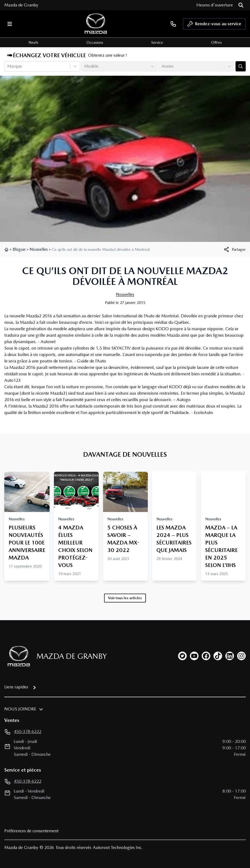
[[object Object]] (234, 249)
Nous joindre (20, 709)
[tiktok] (218, 656)
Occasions (95, 42)
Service (157, 42)
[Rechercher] (241, 5)
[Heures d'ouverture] (215, 5)
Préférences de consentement (31, 831)
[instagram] (241, 656)
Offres (216, 42)
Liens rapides (16, 687)
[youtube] (194, 656)
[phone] (173, 24)
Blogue (19, 249)
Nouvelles (39, 249)
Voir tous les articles (125, 598)
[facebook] (206, 656)
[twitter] (182, 656)
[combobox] (8, 66)
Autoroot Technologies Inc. (118, 847)
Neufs (33, 42)
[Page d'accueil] (17, 656)
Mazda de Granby (21, 5)
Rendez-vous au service (214, 25)
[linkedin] (230, 656)
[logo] (96, 24)
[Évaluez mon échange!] (241, 66)
